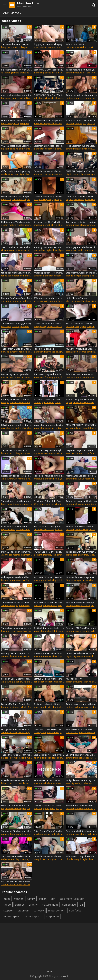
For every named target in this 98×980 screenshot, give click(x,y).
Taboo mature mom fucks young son (81, 70)
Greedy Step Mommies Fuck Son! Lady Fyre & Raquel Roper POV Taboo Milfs (17, 780)
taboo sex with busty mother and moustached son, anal (17, 273)
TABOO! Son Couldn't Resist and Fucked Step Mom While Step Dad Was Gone (49, 552)
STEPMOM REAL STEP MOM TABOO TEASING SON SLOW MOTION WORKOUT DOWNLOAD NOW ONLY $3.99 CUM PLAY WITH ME (49, 780)
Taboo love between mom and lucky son (17, 628)
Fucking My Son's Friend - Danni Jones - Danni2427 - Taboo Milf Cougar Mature (17, 704)
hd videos (31, 73)
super (27, 504)
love (10, 631)
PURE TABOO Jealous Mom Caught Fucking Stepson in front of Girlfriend (17, 526)
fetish (53, 453)
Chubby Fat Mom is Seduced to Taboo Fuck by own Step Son (17, 400)
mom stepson (12, 916)
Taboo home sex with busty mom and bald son (49, 856)
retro (69, 47)
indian (43, 899)
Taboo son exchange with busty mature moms (81, 704)
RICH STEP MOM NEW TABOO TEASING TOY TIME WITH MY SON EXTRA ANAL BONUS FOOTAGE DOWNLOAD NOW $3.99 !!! (49, 577)
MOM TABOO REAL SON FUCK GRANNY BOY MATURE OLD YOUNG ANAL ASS (81, 425)
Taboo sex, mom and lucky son (81, 501)
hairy (4, 47)
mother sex (25, 276)
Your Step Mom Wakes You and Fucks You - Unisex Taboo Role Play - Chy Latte (17, 856)
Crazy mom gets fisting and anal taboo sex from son (81, 222)
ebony (60, 758)
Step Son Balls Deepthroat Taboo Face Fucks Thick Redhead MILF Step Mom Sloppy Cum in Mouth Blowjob (17, 679)
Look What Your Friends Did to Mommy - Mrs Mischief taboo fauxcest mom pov (81, 755)
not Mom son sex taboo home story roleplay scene (49, 653)
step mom (53, 916)
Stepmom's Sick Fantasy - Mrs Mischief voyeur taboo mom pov (17, 831)
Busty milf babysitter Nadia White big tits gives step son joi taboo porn (49, 704)
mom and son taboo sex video (16, 95)
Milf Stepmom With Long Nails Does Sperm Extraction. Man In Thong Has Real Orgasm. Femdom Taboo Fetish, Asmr (17, 222)
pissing (94, 301)
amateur (70, 73)
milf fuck (14, 758)
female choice (19, 73)
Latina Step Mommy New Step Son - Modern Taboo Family (81, 196)
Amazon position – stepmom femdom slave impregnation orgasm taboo (49, 273)
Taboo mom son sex (44, 349)
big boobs (46, 73)
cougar (31, 352)
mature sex (79, 98)
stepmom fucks (29, 123)
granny (57, 377)
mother (15, 276)
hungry (86, 555)
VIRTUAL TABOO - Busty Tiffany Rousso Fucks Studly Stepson (49, 526)
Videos (17, 13)
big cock (5, 758)
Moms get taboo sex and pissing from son (17, 196)
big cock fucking (26, 758)
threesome (86, 174)
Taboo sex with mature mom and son (17, 603)
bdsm (49, 149)
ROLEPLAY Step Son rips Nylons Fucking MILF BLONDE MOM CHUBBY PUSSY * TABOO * (49, 450)
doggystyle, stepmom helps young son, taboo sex (49, 44)
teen (44, 149)
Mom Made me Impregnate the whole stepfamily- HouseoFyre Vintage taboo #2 (81, 577)
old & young (25, 47)
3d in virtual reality (64, 529)
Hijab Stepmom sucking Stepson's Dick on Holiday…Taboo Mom (81, 146)
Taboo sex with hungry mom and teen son (81, 552)
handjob (23, 352)
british (69, 682)
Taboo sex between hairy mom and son (17, 44)
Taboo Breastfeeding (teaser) (16, 323)
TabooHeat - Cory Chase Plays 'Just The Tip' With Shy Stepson (81, 856)
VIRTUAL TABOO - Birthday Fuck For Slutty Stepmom (17, 882)
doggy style (61, 352)
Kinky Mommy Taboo (76, 298)
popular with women (28, 783)
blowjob (79, 149)
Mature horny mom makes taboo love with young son (49, 425)
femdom (57, 149)
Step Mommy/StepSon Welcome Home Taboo (81, 273)
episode (46, 402)
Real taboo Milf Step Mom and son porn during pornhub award (81, 831)
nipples (20, 225)
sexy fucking (14, 123)
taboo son (17, 301)
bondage (52, 758)
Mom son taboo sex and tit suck (17, 806)
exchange (79, 707)
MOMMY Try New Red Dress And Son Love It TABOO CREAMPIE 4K (81, 349)
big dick (55, 199)
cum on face (72, 732)
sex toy (5, 225)
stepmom (56, 47)
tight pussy (47, 555)
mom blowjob (85, 732)
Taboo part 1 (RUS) (75, 44)
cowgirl (45, 301)
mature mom (50, 905)
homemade (69, 905)
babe (36, 98)
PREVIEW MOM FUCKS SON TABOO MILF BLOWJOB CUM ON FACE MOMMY (81, 729)
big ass (37, 47)
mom (7, 899)
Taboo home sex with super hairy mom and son (17, 501)
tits (3, 808)
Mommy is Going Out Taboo (47, 806)
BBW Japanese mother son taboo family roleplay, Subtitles (49, 298)
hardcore (29, 149)
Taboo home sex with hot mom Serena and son (49, 171)
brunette (51, 98)
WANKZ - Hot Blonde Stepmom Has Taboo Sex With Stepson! (17, 146)
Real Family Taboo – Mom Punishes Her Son (17, 476)
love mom (28, 631)
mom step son (33, 916)
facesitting (6, 73)
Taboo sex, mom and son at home (49, 323)
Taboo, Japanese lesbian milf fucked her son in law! (81, 247)
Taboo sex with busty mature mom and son (81, 95)
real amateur (59, 555)
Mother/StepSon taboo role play (81, 476)
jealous (77, 174)
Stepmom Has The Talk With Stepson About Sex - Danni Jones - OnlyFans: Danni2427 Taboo (49, 222)
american (76, 47)
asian (74, 250)
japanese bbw (56, 301)
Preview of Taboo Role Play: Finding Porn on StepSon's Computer (49, 501)
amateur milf (53, 732)
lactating (16, 326)
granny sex (7, 555)
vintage (15, 98)
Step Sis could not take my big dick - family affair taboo (49, 755)
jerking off (32, 301)
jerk (24, 301)
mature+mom (57, 910)
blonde (12, 149)
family (31, 899)
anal (4, 174)
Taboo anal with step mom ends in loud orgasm (49, 196)
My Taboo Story (74, 679)
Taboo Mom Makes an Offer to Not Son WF (17, 349)
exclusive (45, 453)
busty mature (91, 707)
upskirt (75, 352)
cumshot (15, 250)
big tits (43, 98)
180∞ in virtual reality (44, 529)
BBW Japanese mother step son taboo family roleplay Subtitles (17, 425)
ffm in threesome (64, 98)
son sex (20, 905)
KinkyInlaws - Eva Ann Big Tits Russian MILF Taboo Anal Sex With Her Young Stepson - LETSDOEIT (81, 780)
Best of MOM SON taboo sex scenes (49, 70)
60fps (36, 504)
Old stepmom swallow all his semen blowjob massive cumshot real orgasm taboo (17, 577)
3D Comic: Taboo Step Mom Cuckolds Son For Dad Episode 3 (49, 400)
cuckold (37, 402)
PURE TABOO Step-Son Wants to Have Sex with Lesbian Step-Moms (49, 95)
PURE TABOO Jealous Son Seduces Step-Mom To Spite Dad (81, 171)
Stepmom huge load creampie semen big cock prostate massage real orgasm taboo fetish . (81, 450)
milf (16, 47)
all (81, 905)
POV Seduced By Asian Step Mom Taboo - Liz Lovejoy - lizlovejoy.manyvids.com (81, 603)
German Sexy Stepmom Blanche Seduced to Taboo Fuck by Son (17, 120)
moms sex (62, 174)
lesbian (90, 250)
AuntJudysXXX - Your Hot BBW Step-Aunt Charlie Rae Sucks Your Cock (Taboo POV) (49, 247)
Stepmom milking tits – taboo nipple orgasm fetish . (49, 146)
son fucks (75, 910)
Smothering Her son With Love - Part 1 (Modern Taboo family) (17, 70)
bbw (53, 225)
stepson (8, 910)
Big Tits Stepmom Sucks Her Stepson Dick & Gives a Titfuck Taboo (81, 323)
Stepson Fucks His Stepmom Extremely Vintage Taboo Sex (49, 120)
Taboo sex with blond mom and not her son (49, 476)
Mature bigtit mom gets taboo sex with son (17, 374)
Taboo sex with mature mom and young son (81, 374)
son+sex (39, 910)
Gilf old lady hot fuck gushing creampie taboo (17, 171)
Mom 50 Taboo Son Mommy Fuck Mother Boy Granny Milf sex (17, 552)
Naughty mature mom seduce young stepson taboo (17, 729)
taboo (84, 47)
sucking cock (40, 732)
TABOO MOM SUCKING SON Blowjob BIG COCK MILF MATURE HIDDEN (49, 729)
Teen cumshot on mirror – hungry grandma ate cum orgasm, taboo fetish (17, 247)
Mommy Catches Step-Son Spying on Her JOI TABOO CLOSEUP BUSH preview (17, 653)
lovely (4, 631)
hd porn (20, 149)
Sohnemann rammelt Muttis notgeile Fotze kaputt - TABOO (81, 806)
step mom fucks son (72, 899)
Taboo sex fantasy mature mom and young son (81, 120)
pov (62, 250)
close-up (6, 250)
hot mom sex (50, 174)
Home (5, 13)
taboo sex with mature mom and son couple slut (81, 653)
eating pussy (40, 326)
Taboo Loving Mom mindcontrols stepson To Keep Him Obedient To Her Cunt (81, 400)
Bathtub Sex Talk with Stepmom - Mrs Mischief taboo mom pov (49, 679)
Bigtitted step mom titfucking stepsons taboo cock (49, 628)
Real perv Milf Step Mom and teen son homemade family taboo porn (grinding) (81, 628)
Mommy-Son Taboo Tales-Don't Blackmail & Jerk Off (17, 298)
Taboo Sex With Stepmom (14, 450)
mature (10, 47)
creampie (87, 276)
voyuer (70, 428)
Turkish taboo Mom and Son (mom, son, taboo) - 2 (81, 526)
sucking (30, 808)
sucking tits (21, 808)
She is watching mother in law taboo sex (49, 374)
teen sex (77, 555)
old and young (81, 428)
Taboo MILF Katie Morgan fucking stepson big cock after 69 (17, 755)
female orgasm (81, 199)
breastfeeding (28, 326)
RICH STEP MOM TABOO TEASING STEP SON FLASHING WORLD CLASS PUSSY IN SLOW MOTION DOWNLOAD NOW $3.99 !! (49, 603)
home (50, 326)
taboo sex (46, 47)
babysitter (48, 707)
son (14, 199)
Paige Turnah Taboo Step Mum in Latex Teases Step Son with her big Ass (49, 831)
